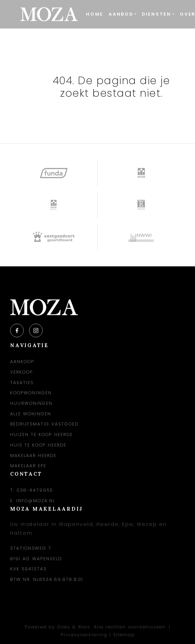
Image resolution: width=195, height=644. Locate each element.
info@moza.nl (36, 501)
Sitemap (124, 635)
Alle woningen (31, 414)
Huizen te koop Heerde (41, 434)
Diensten (157, 14)
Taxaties (22, 383)
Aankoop (22, 362)
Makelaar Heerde (33, 456)
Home (95, 14)
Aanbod (121, 14)
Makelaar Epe (28, 466)
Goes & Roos (74, 627)
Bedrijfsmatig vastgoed (44, 424)
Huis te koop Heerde (38, 445)
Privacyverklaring (84, 635)
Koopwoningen (31, 393)
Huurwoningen (31, 403)
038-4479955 (35, 490)
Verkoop (21, 372)
